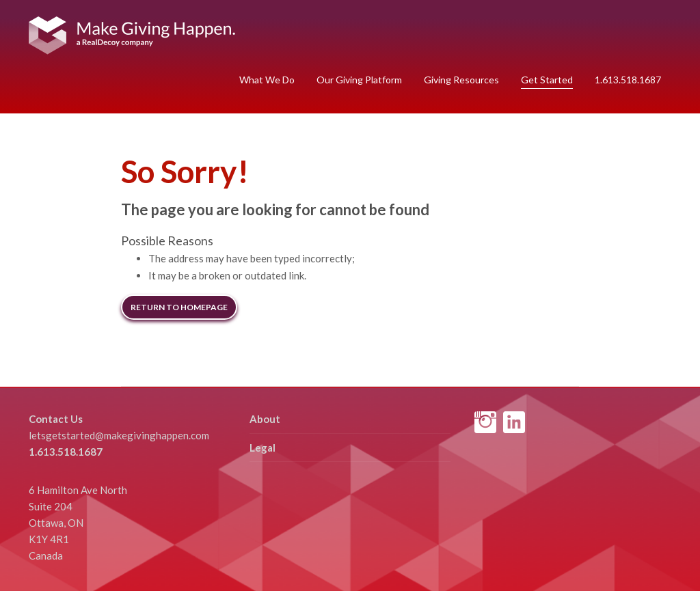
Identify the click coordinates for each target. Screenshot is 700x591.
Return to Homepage (179, 307)
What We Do (267, 80)
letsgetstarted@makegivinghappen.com (119, 435)
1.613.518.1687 (628, 80)
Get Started (547, 80)
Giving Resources (461, 80)
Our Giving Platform (359, 80)
